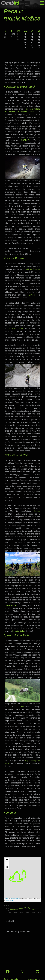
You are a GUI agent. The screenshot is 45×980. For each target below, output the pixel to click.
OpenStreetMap (15, 899)
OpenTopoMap (10, 901)
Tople (22, 707)
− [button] (7, 863)
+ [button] (7, 860)
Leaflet (6, 899)
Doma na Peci (12, 605)
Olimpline (33, 295)
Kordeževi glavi (19, 631)
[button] (7, 867)
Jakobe (37, 511)
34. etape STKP (16, 329)
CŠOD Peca (27, 140)
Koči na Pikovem (33, 269)
